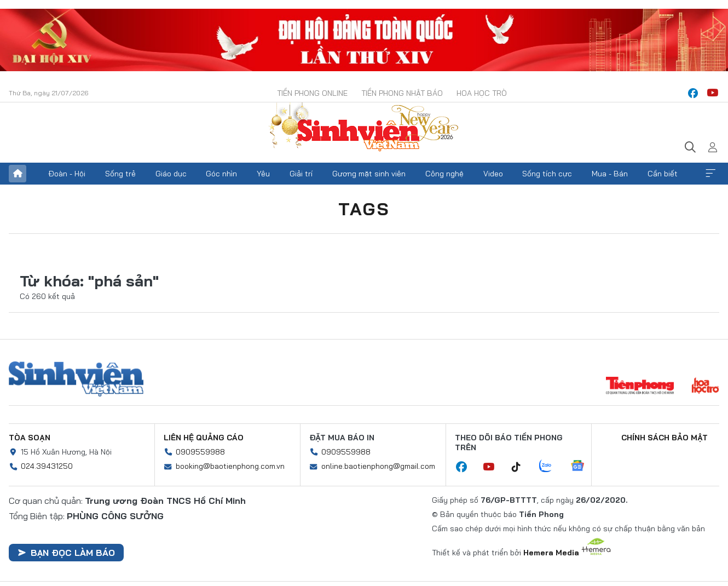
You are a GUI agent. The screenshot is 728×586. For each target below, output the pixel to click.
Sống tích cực (547, 174)
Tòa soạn (30, 438)
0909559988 (200, 452)
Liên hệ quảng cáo (204, 438)
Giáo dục (171, 174)
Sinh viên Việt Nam (76, 379)
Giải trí (301, 174)
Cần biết (663, 174)
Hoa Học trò (482, 93)
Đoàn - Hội (67, 174)
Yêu (263, 174)
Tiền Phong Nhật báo (402, 93)
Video (493, 174)
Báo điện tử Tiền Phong (364, 128)
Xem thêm (710, 174)
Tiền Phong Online (312, 93)
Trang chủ (18, 174)
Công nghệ (444, 174)
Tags (364, 209)
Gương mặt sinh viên (369, 174)
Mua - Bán (610, 174)
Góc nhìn (221, 174)
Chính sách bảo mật (665, 438)
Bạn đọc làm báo (66, 553)
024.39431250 (47, 466)
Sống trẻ (120, 174)
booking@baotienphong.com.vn (230, 466)
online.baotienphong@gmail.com (378, 466)
